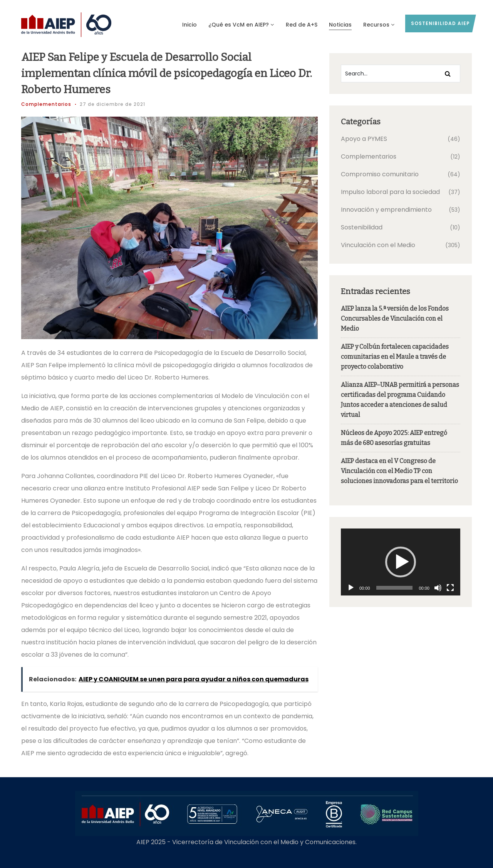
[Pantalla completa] (450, 588)
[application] (401, 562)
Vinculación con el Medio (378, 245)
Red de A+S (302, 25)
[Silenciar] (438, 588)
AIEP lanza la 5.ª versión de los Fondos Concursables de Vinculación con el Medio (395, 319)
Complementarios (46, 104)
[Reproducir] (351, 588)
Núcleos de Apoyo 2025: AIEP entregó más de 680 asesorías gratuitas (394, 438)
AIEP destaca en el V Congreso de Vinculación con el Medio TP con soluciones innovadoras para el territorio (399, 471)
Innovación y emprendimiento (386, 210)
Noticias (340, 25)
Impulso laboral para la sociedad (390, 192)
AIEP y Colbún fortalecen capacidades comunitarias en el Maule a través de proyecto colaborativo (395, 357)
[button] (401, 562)
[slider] (395, 588)
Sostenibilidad (362, 227)
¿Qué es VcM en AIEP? (241, 25)
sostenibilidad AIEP (440, 23)
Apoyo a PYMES (364, 139)
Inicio (189, 25)
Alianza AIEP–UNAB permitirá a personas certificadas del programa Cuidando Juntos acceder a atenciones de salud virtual (400, 400)
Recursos (379, 25)
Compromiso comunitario (380, 174)
